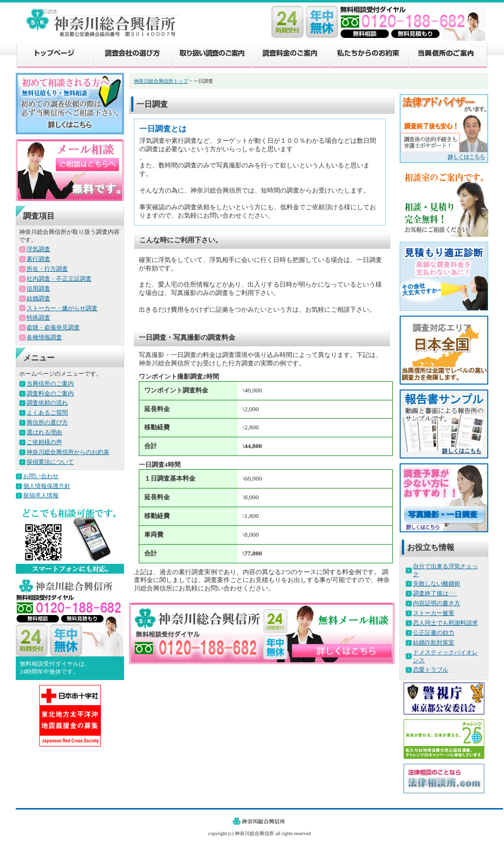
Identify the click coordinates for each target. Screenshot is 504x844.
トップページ (55, 54)
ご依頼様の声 (44, 442)
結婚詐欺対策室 (434, 643)
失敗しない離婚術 (437, 584)
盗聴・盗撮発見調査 (53, 327)
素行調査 (38, 259)
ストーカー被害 (434, 613)
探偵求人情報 (41, 495)
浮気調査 (38, 249)
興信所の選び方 (47, 422)
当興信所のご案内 (448, 54)
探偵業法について (50, 462)
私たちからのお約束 (369, 54)
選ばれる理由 (44, 432)
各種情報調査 (44, 337)
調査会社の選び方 (133, 54)
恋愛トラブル (431, 670)
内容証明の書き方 (437, 603)
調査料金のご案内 (290, 54)
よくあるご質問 (47, 413)
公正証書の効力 (434, 633)
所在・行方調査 (47, 269)
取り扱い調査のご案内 (212, 54)
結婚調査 (38, 298)
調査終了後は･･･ (435, 593)
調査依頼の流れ (47, 403)
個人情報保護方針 (47, 486)
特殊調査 (38, 318)
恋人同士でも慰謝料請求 (445, 623)
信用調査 (38, 289)
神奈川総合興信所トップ (161, 81)
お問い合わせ (41, 476)
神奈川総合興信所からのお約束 (68, 452)
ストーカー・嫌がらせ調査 (62, 308)
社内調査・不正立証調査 (59, 279)
